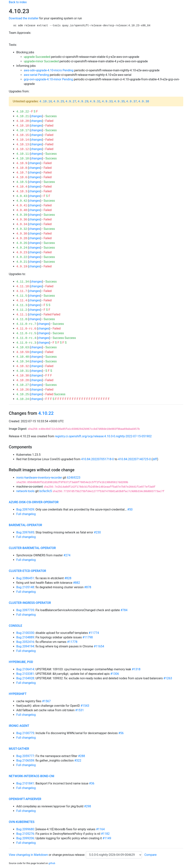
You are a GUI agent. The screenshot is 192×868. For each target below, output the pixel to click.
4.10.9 (22, 163)
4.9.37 (132, 102)
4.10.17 (23, 130)
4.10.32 (23, 366)
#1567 (46, 701)
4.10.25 (23, 394)
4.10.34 (23, 362)
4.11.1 (22, 315)
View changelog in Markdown (28, 855)
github (52, 863)
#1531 (79, 710)
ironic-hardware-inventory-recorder (39, 478)
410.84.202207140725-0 (135, 459)
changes (36, 116)
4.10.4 (22, 187)
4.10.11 (23, 154)
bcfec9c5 (46, 491)
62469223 (73, 478)
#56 (121, 733)
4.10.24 (23, 399)
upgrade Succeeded (37, 57)
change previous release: (69, 855)
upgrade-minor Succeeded (41, 61)
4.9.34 (22, 224)
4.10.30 (23, 376)
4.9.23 (22, 253)
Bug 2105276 (25, 834)
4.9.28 (22, 238)
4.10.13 (23, 145)
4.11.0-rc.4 (26, 338)
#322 (78, 761)
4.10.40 (23, 357)
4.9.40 (22, 210)
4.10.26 (23, 390)
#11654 (99, 646)
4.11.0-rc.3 (26, 343)
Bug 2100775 (25, 733)
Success (51, 116)
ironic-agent (19, 726)
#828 (68, 578)
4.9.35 (119, 102)
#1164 (100, 829)
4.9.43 (22, 196)
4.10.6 (22, 177)
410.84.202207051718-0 (98, 459)
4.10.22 (23, 112)
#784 (124, 610)
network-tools (25, 491)
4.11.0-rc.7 (26, 324)
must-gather (19, 749)
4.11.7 (22, 291)
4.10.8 (22, 168)
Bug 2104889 (25, 637)
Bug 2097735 (25, 610)
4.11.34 (23, 282)
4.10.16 (46, 102)
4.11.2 (22, 310)
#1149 (107, 838)
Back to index (18, 2)
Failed (49, 121)
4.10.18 (23, 126)
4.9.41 (22, 206)
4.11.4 (22, 301)
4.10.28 (23, 380)
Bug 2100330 (25, 633)
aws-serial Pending (36, 75)
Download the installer (24, 18)
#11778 (72, 642)
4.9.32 (22, 229)
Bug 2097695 (25, 532)
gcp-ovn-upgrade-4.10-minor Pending (48, 79)
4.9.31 (95, 102)
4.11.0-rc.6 (26, 329)
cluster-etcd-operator (27, 571)
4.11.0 (22, 319)
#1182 (105, 834)
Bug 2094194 (25, 646)
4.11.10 (23, 287)
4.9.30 (22, 234)
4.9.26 (22, 243)
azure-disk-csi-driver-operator (34, 502)
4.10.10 (23, 159)
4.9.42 (22, 201)
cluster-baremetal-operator (32, 548)
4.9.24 (22, 248)
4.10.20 (23, 121)
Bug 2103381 (25, 674)
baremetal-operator (25, 525)
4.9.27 (71, 102)
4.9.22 (22, 257)
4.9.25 (59, 102)
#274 (67, 555)
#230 (97, 532)
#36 (92, 783)
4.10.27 (23, 385)
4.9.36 (22, 220)
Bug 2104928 (25, 678)
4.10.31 (23, 371)
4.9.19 (22, 267)
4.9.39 (22, 215)
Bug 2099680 (25, 829)
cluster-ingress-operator (30, 603)
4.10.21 (23, 116)
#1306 (115, 674)
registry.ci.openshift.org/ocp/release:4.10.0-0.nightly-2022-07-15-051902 (103, 436)
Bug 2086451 (25, 578)
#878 (88, 587)
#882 (77, 583)
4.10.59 (23, 352)
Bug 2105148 (25, 587)
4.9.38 (144, 102)
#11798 (88, 637)
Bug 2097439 (25, 509)
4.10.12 (23, 149)
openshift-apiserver (25, 799)
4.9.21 (22, 262)
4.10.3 (22, 192)
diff (155, 459)
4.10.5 (22, 182)
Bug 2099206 (25, 838)
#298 (88, 806)
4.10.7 (22, 173)
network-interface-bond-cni (31, 776)
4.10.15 (23, 135)
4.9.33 (107, 102)
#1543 (85, 706)
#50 (130, 509)
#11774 (94, 633)
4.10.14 (23, 140)
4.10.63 (23, 348)
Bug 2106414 (25, 669)
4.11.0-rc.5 (26, 333)
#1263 (168, 678)
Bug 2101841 (25, 783)
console (15, 626)
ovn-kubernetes (22, 822)
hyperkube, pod (21, 662)
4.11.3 (22, 305)
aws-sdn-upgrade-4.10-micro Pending (49, 70)
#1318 (136, 669)
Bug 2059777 (25, 756)
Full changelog (26, 514)
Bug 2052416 (25, 642)
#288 (81, 756)
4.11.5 (22, 296)
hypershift (18, 694)
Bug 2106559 (25, 761)
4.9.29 (83, 102)
